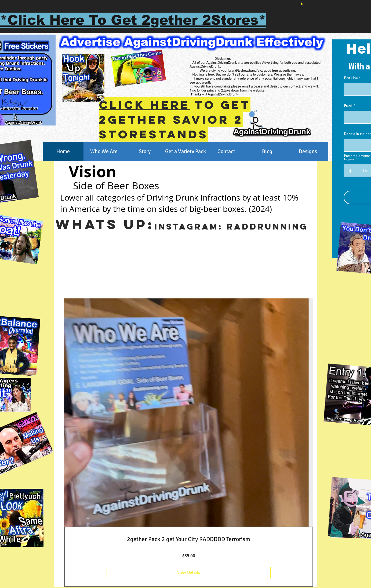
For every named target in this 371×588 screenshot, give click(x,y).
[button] (302, 3)
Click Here (145, 105)
